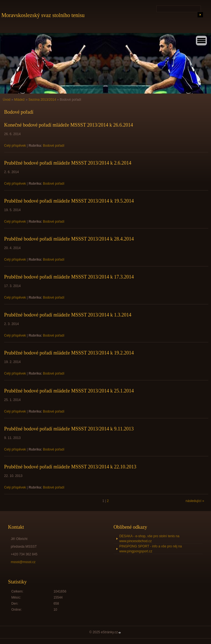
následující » (195, 501)
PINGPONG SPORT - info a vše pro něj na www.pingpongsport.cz (151, 549)
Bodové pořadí (54, 146)
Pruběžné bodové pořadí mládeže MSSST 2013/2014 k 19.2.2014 (69, 353)
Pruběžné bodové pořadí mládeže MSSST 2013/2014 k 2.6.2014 (68, 163)
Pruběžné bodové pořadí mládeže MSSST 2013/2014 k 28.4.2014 (69, 239)
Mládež (19, 100)
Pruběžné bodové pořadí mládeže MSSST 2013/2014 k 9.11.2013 (69, 429)
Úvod (7, 100)
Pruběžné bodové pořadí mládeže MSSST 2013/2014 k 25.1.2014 (69, 391)
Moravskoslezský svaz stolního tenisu (43, 15)
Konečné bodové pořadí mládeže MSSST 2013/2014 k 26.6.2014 (69, 125)
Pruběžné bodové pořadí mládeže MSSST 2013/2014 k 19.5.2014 (69, 201)
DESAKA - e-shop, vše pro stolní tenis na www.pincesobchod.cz (149, 539)
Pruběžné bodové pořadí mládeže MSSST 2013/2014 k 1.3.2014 (68, 315)
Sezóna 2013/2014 (42, 100)
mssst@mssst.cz (23, 562)
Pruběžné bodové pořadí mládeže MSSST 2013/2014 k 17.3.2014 (69, 277)
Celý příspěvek (15, 146)
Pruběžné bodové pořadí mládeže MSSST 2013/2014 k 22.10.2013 (70, 467)
